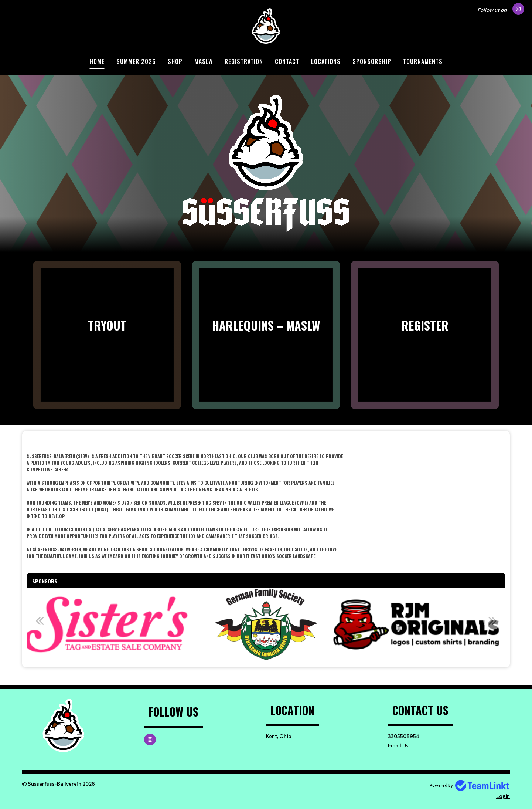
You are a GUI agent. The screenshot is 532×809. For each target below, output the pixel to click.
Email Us (398, 745)
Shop (175, 61)
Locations (326, 61)
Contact (287, 61)
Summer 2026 (136, 61)
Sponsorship (372, 61)
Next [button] (492, 620)
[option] (266, 624)
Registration (244, 61)
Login (503, 796)
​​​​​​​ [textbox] (266, 442)
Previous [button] (40, 620)
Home (97, 61)
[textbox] (185, 503)
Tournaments (423, 61)
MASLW (204, 61)
